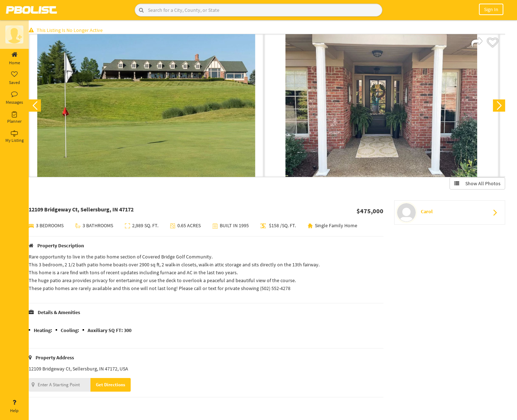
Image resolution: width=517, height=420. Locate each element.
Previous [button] (40, 106)
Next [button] (498, 106)
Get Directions (116, 385)
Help (14, 406)
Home (14, 59)
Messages (14, 98)
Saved (14, 78)
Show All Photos (477, 184)
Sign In (491, 9)
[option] (152, 106)
